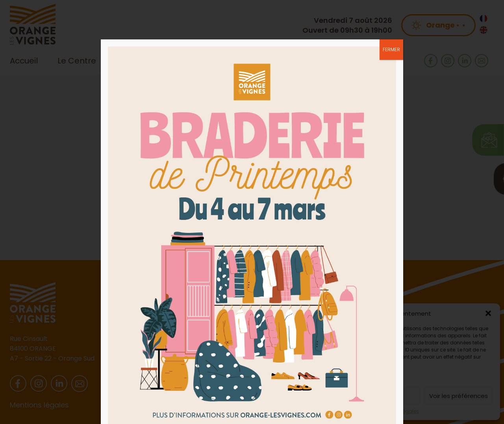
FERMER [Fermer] (391, 49)
